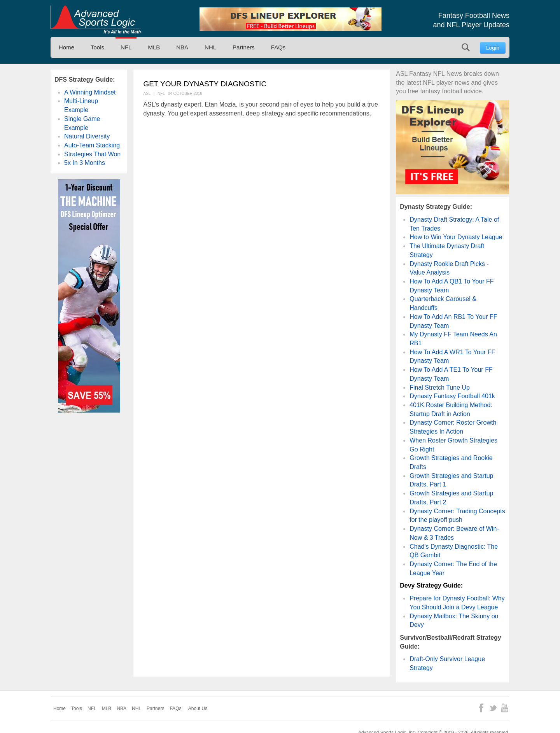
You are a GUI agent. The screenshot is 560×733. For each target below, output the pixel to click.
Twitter (493, 708)
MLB (154, 47)
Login (493, 48)
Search (466, 47)
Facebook (481, 708)
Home (66, 47)
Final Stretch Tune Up (440, 387)
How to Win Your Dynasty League (456, 237)
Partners (244, 47)
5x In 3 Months (85, 163)
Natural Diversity (87, 136)
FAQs (278, 47)
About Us (198, 709)
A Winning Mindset (90, 92)
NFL (126, 47)
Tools (97, 47)
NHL (210, 47)
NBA (182, 47)
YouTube (505, 708)
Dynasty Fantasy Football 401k (452, 396)
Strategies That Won (92, 154)
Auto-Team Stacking (92, 145)
